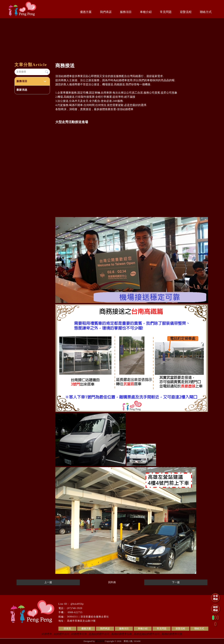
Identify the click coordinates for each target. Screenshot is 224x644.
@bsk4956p (77, 604)
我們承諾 (106, 12)
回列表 (112, 582)
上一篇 (48, 582)
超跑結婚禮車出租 (99, 634)
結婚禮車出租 (62, 634)
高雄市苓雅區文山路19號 (81, 621)
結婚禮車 (47, 634)
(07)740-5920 (75, 608)
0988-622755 (75, 612)
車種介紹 (146, 12)
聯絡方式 (206, 12)
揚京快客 (100, 641)
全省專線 (215, 598)
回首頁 (67, 629)
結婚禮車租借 (79, 634)
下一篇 (176, 582)
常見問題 (166, 12)
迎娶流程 (186, 12)
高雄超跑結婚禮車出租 (147, 634)
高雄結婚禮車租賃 (172, 634)
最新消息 (22, 90)
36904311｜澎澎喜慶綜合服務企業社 (88, 617)
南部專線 (215, 609)
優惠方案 (86, 12)
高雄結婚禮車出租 (122, 634)
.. (122, 641)
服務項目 (126, 12)
